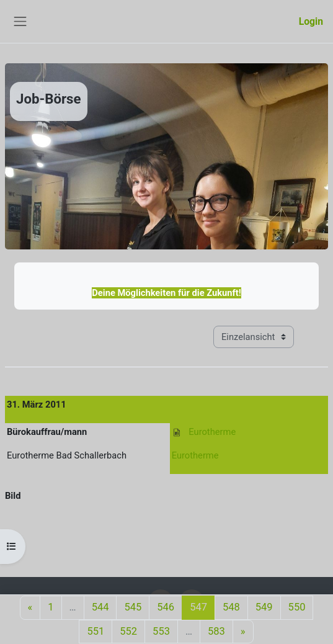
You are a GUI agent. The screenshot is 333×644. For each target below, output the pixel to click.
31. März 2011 (37, 405)
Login (311, 21)
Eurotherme (212, 432)
